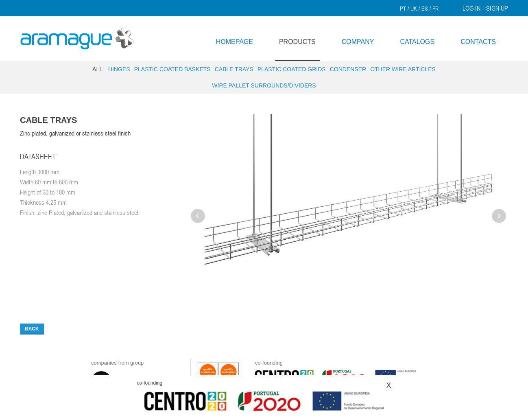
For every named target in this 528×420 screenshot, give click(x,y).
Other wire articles (403, 69)
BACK (32, 329)
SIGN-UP (497, 8)
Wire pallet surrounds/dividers (264, 85)
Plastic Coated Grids (292, 69)
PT (403, 9)
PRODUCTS (297, 42)
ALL (97, 69)
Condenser (348, 69)
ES (425, 9)
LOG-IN (471, 8)
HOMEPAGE (235, 42)
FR (435, 9)
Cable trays (234, 69)
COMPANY (358, 42)
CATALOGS (417, 42)
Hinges (119, 69)
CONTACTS (478, 42)
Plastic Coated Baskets (172, 69)
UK (414, 9)
